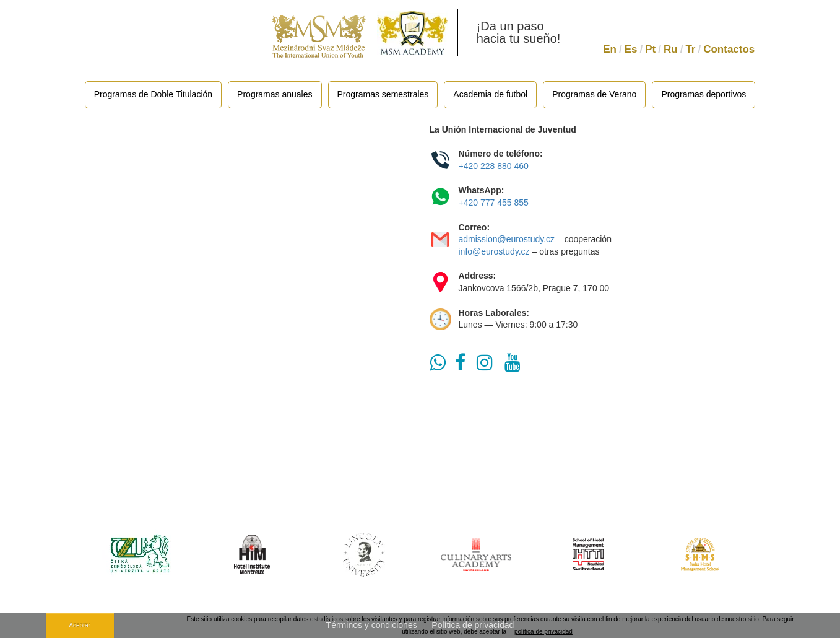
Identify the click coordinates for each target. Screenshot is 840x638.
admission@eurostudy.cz (507, 239)
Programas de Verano (594, 94)
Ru (671, 49)
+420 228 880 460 (494, 166)
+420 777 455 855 (495, 203)
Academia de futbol (490, 94)
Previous (75, 554)
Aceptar (79, 625)
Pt (650, 49)
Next (765, 554)
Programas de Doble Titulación (153, 94)
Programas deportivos (704, 94)
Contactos (729, 49)
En (610, 49)
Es (631, 49)
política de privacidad (543, 631)
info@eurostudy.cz (494, 251)
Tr (690, 49)
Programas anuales (275, 94)
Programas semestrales (383, 94)
